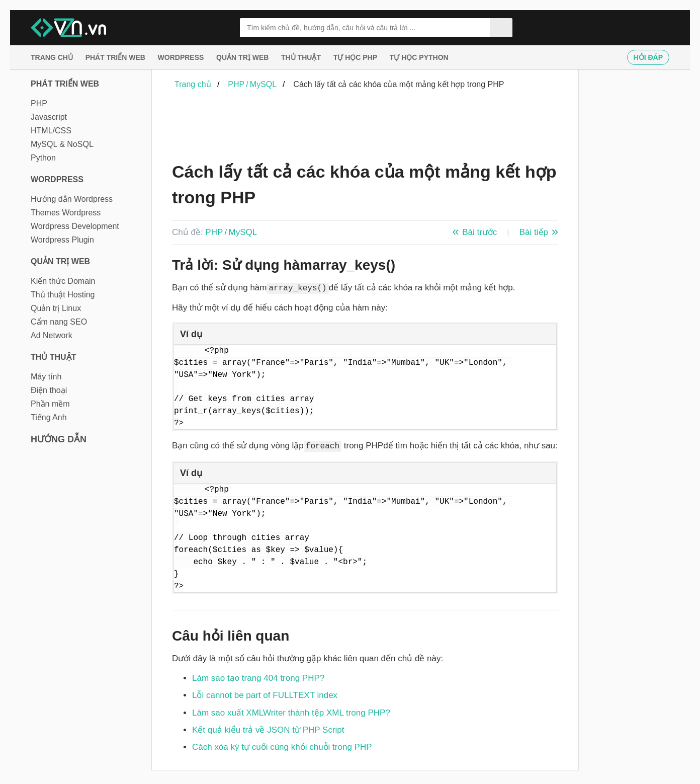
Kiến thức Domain (63, 281)
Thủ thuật (301, 57)
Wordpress (181, 57)
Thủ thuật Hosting (63, 295)
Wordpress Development (75, 226)
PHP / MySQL (231, 232)
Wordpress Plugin (62, 240)
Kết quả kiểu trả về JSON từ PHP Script (268, 730)
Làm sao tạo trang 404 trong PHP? (258, 678)
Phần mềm (50, 404)
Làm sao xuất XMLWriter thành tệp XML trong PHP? (291, 713)
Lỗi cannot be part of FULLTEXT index (265, 695)
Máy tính (46, 377)
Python (43, 158)
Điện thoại (49, 390)
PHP (39, 103)
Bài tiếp (534, 232)
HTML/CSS (51, 131)
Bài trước (479, 232)
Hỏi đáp (648, 57)
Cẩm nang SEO (59, 322)
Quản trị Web (242, 57)
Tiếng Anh (49, 417)
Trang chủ (52, 57)
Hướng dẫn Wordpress (72, 199)
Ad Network (52, 335)
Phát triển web (115, 57)
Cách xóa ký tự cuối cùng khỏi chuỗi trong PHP (282, 747)
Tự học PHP (355, 57)
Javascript (49, 117)
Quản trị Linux (56, 308)
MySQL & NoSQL (62, 144)
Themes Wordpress (66, 213)
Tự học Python (419, 57)
